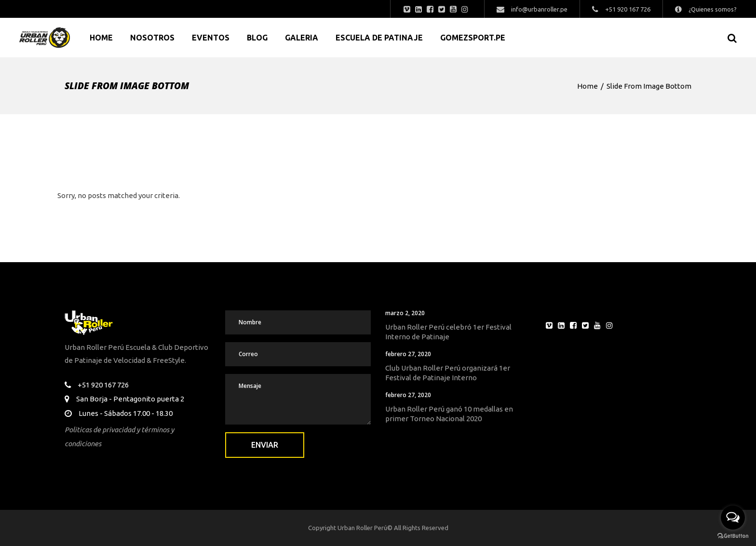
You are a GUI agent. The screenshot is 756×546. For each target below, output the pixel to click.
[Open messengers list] (733, 518)
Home (587, 86)
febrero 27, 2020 (408, 354)
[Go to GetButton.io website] (733, 536)
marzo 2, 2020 (405, 313)
